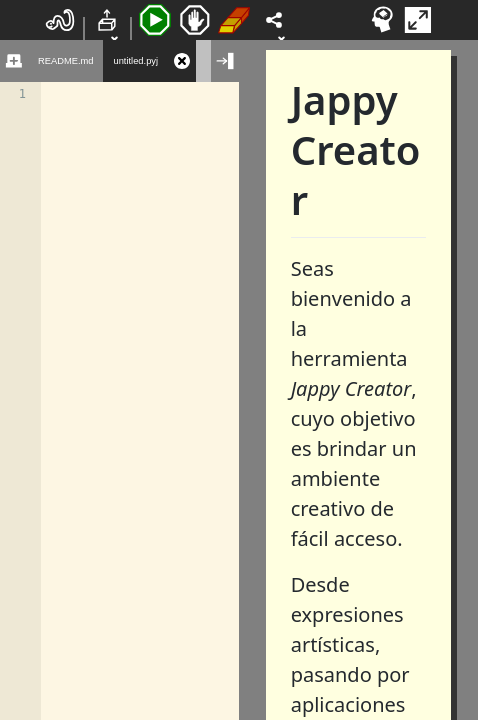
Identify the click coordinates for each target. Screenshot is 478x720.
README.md (65, 61)
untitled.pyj (135, 61)
